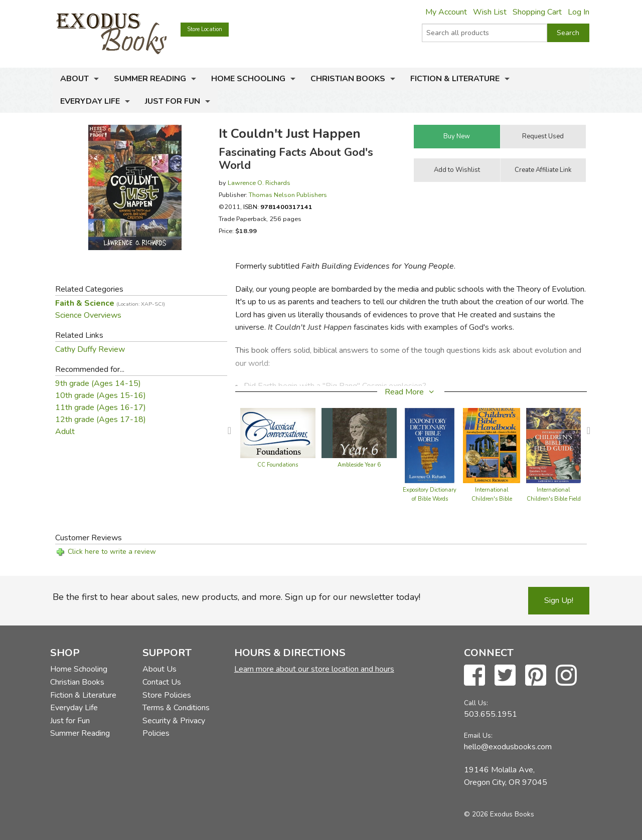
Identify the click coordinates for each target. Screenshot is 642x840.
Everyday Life (90, 101)
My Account (446, 12)
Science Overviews (88, 315)
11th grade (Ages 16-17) (101, 407)
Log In (579, 12)
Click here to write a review (112, 552)
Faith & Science (110, 303)
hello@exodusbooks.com (508, 747)
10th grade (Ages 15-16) (101, 395)
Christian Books (348, 79)
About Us (159, 669)
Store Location (205, 29)
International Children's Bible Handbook (492, 499)
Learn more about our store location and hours (314, 669)
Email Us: (478, 736)
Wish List (490, 12)
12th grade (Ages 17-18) (101, 419)
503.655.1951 (491, 714)
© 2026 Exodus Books (499, 814)
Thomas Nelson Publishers (288, 195)
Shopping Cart (537, 12)
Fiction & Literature (455, 79)
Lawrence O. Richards (259, 183)
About (74, 79)
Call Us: (476, 703)
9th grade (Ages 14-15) (98, 383)
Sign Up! (559, 600)
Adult (65, 432)
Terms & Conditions (176, 708)
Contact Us (162, 682)
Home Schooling (248, 79)
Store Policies (167, 695)
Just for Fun (173, 101)
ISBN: (278, 207)
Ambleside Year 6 (359, 465)
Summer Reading (150, 79)
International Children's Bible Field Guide (554, 499)
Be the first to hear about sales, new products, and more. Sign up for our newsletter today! (236, 597)
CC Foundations (278, 465)
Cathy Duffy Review (90, 349)
